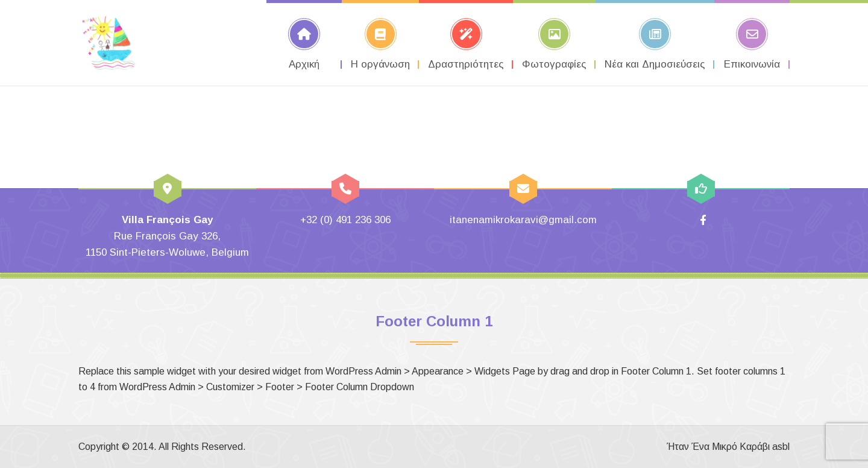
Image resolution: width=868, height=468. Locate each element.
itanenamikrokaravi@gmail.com (523, 220)
